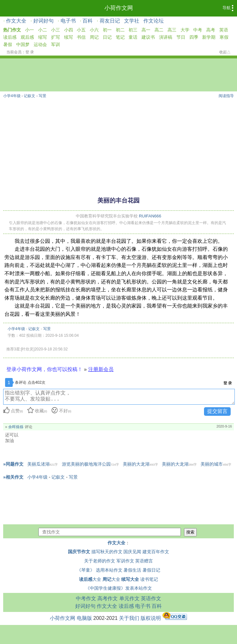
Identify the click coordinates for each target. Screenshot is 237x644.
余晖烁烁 (16, 427)
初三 (133, 30)
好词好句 (43, 21)
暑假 (8, 44)
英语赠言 (144, 561)
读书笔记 (149, 579)
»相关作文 (13, 477)
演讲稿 (166, 37)
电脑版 (84, 618)
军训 (56, 44)
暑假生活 (132, 570)
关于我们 (129, 618)
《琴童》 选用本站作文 (100, 570)
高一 (146, 30)
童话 (133, 37)
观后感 (27, 37)
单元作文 (129, 598)
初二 (120, 30)
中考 (198, 30)
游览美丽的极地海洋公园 (90, 464)
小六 (94, 30)
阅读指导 (226, 96)
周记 (94, 37)
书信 (81, 37)
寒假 (224, 37)
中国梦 (23, 44)
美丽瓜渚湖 (43, 464)
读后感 (10, 37)
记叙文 (30, 96)
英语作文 (151, 598)
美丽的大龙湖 (140, 464)
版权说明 (151, 618)
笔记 (120, 37)
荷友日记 (110, 21)
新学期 (209, 37)
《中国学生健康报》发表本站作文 (119, 588)
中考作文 (86, 598)
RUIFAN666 (150, 216)
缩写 (43, 37)
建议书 (148, 37)
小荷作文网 (119, 8)
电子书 (68, 21)
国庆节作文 (79, 552)
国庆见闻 (132, 552)
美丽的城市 (216, 464)
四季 (194, 37)
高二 (159, 30)
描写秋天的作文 (107, 552)
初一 (107, 30)
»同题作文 (13, 464)
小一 (30, 30)
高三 (172, 30)
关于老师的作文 (100, 561)
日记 (107, 37)
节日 (181, 37)
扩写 (56, 37)
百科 (88, 21)
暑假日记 (151, 570)
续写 (69, 37)
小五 (81, 30)
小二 (43, 30)
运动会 (40, 44)
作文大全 (16, 21)
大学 (185, 30)
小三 (56, 30)
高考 (211, 30)
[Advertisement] (118, 144)
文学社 (132, 21)
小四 (69, 30)
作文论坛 (154, 21)
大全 (90, 579)
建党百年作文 (156, 552)
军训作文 (125, 561)
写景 (43, 96)
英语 (224, 30)
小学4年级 (12, 96)
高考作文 (108, 598)
